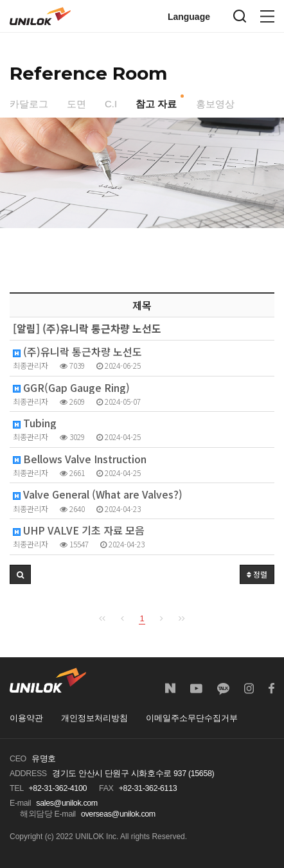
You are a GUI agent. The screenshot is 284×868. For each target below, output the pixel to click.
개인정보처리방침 (94, 718)
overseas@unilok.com (118, 814)
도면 (76, 104)
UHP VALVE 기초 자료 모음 (79, 530)
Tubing (35, 423)
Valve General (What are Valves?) (98, 494)
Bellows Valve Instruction (80, 459)
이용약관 (26, 718)
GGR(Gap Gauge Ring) (71, 388)
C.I (111, 104)
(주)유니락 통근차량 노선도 (77, 352)
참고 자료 (156, 104)
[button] (20, 574)
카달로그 (29, 104)
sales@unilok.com (67, 803)
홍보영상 (215, 104)
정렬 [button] (257, 574)
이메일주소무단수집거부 (192, 718)
